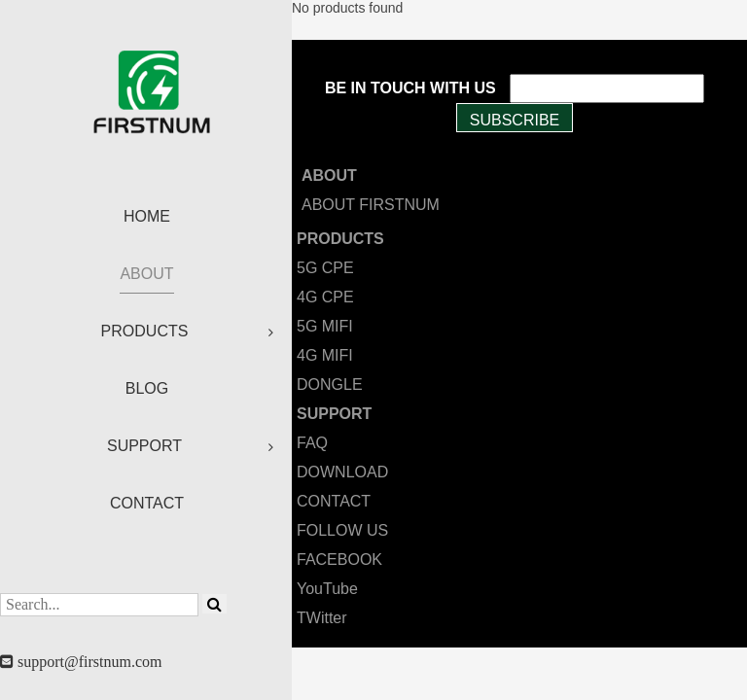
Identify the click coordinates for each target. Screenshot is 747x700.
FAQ (312, 443)
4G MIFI (325, 355)
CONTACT (334, 501)
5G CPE (325, 268)
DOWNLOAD (342, 472)
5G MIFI (325, 326)
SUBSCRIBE (515, 120)
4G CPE (325, 297)
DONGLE (330, 385)
